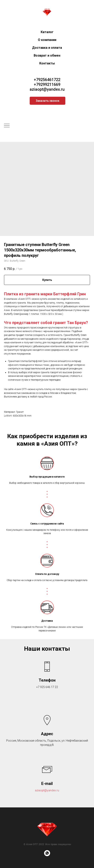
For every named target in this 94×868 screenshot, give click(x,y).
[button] (48, 101)
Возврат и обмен (47, 55)
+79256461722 (47, 80)
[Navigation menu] (7, 126)
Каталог (47, 32)
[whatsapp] (47, 855)
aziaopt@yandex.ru (47, 89)
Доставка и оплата (47, 48)
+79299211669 (47, 84)
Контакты (47, 63)
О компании (47, 40)
